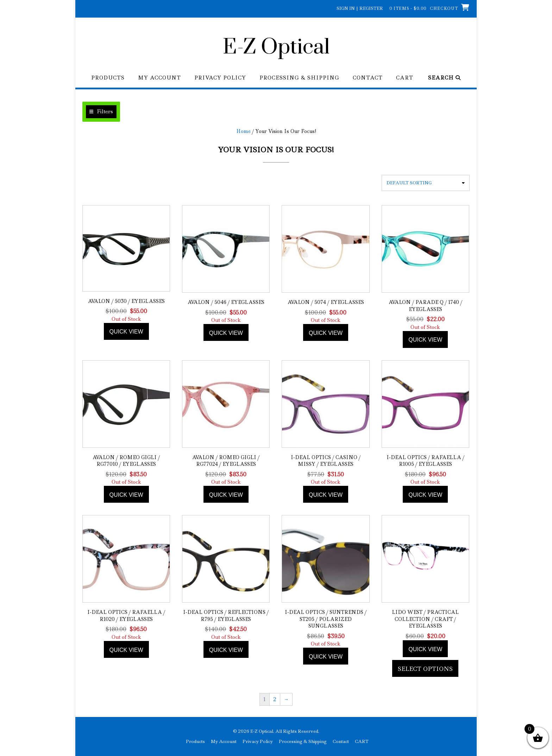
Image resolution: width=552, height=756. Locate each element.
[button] (101, 112)
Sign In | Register (360, 8)
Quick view (126, 332)
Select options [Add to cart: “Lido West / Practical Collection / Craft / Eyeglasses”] (425, 669)
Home (243, 131)
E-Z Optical (276, 47)
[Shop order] (426, 183)
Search (444, 78)
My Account (159, 78)
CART (405, 78)
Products (108, 78)
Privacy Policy (220, 78)
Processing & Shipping (299, 78)
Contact (368, 78)
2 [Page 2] (275, 699)
